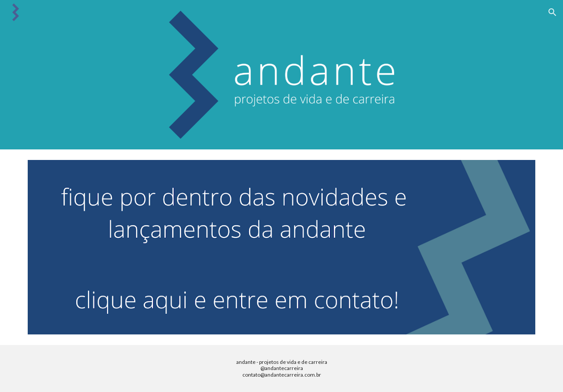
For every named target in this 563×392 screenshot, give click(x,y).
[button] (552, 12)
